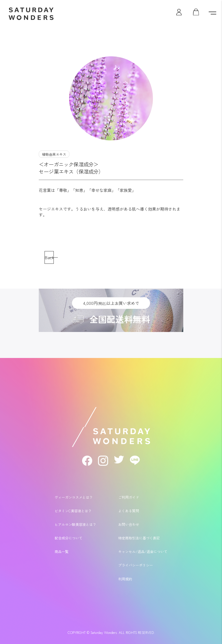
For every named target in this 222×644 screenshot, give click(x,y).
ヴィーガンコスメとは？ (74, 497)
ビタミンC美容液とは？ (73, 511)
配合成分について (69, 538)
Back (49, 257)
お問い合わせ (129, 524)
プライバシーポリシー (136, 565)
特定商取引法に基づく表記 (139, 538)
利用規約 (125, 579)
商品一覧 (62, 551)
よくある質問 (129, 511)
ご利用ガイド (129, 497)
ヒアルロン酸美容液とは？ (75, 524)
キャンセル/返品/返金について (143, 551)
